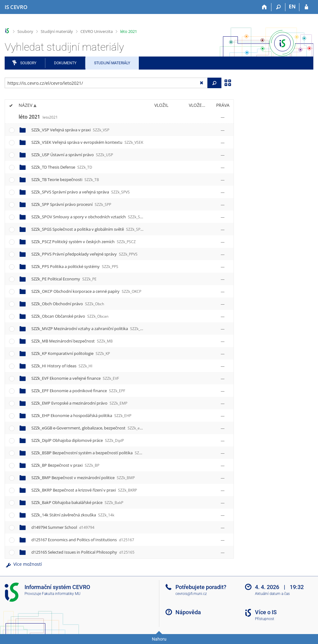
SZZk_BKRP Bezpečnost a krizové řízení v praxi (84, 490)
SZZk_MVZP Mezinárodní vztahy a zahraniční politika (91, 329)
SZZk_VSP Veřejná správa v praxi (70, 130)
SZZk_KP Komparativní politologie (71, 353)
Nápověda (188, 612)
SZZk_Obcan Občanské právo (70, 316)
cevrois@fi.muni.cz (191, 594)
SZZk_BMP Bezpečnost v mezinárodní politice (83, 478)
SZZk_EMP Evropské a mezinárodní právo (79, 403)
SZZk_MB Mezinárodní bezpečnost (72, 341)
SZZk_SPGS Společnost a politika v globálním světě (88, 229)
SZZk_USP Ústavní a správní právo (72, 155)
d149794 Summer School (63, 527)
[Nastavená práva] (223, 117)
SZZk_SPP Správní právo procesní (71, 204)
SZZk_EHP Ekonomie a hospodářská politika (81, 415)
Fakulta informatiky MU (61, 594)
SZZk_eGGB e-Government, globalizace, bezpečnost (90, 428)
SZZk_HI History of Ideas (62, 366)
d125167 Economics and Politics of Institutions (83, 540)
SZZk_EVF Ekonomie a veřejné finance (75, 378)
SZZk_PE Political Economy (64, 279)
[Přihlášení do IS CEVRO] (306, 7)
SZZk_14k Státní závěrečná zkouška (73, 515)
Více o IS (266, 612)
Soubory (25, 31)
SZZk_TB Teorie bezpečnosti (65, 179)
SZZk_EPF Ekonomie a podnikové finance (78, 391)
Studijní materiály (57, 31)
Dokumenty (65, 63)
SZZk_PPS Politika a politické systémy (75, 266)
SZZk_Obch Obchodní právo (68, 304)
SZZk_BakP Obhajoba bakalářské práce (77, 502)
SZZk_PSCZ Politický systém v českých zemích (84, 242)
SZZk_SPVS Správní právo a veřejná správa (81, 192)
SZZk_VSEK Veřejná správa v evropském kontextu (87, 142)
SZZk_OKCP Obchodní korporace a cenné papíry (86, 291)
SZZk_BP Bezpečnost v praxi (65, 465)
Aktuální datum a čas (272, 594)
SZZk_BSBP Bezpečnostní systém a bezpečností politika (93, 453)
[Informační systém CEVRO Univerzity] (16, 7)
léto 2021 (129, 31)
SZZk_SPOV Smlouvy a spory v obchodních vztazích (89, 217)
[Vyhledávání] (278, 7)
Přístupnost (265, 619)
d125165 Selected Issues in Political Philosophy (83, 552)
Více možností (23, 564)
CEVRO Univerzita (97, 31)
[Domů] (264, 7)
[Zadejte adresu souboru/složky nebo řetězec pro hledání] (106, 83)
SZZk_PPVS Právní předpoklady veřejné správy (84, 254)
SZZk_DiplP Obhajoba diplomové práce (78, 440)
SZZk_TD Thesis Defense (62, 167)
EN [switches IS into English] (292, 7)
